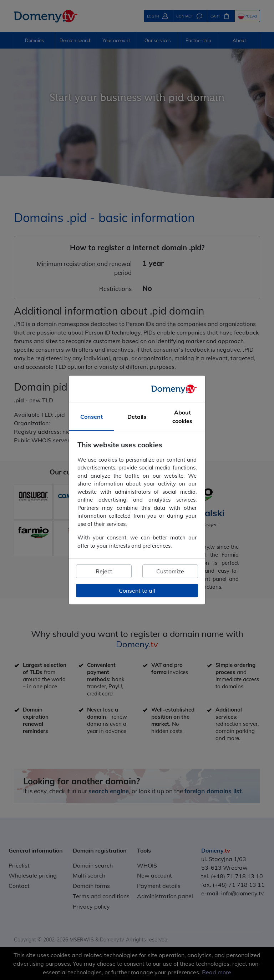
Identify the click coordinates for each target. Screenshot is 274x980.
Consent (92, 417)
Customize (170, 571)
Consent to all (137, 590)
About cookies (182, 417)
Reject (104, 571)
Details (137, 417)
